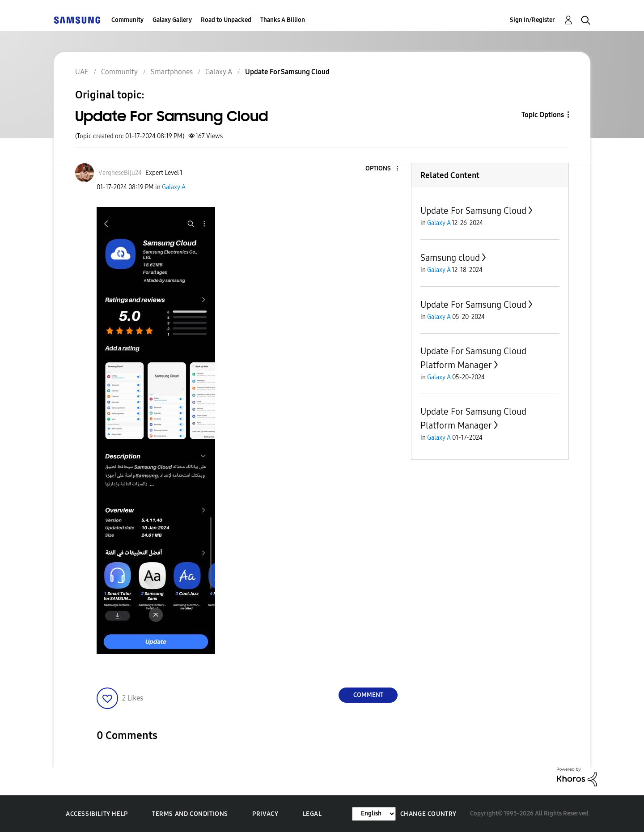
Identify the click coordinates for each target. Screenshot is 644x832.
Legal (312, 814)
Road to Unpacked (226, 20)
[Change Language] (374, 814)
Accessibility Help (97, 814)
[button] (382, 169)
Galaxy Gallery (172, 20)
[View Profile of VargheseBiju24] (120, 173)
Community (127, 20)
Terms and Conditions (190, 814)
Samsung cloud (450, 258)
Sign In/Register (532, 20)
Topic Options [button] (543, 115)
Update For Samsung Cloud (473, 211)
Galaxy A (174, 187)
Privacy (265, 814)
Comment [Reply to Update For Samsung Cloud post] (368, 695)
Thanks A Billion (283, 20)
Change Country (428, 814)
